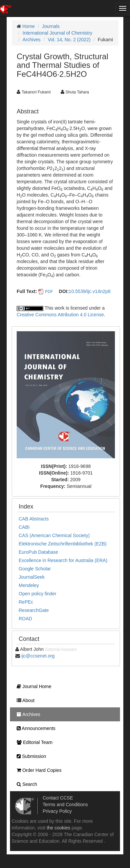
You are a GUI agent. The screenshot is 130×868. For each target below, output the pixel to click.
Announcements (34, 728)
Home (28, 26)
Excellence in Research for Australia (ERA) (63, 560)
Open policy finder (37, 594)
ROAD (25, 619)
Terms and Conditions (65, 804)
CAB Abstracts (34, 519)
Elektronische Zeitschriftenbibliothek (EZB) (63, 544)
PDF (49, 292)
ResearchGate (34, 610)
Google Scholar (35, 569)
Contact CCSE (58, 798)
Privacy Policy (57, 811)
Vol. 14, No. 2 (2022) (69, 40)
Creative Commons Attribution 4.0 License (60, 315)
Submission (30, 756)
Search (25, 784)
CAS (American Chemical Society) (54, 535)
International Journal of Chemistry (57, 33)
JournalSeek (32, 577)
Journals (51, 26)
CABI (24, 527)
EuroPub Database (38, 552)
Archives (32, 40)
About (24, 700)
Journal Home (32, 686)
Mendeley (29, 585)
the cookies (58, 828)
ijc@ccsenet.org (38, 656)
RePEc (26, 602)
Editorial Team (33, 742)
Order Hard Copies (37, 770)
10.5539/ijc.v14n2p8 (89, 291)
